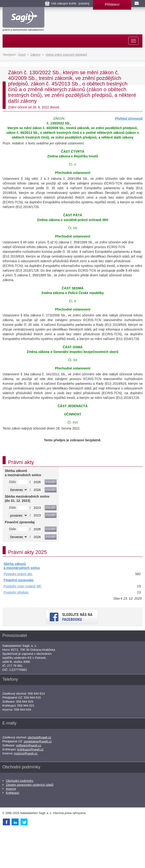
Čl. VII (72, 228)
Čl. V (72, 164)
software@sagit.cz (29, 745)
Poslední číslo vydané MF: (23, 586)
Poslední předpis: (16, 592)
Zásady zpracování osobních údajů (30, 785)
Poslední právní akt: (18, 574)
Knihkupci (12, 793)
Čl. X (72, 301)
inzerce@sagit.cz (26, 753)
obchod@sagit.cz (40, 737)
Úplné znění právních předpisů (66, 55)
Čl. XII (72, 360)
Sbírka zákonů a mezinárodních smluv (22, 566)
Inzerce (11, 789)
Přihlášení (112, 4)
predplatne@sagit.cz (38, 741)
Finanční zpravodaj (18, 580)
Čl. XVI (73, 422)
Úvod (22, 55)
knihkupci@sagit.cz (30, 749)
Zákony (35, 55)
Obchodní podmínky (20, 781)
